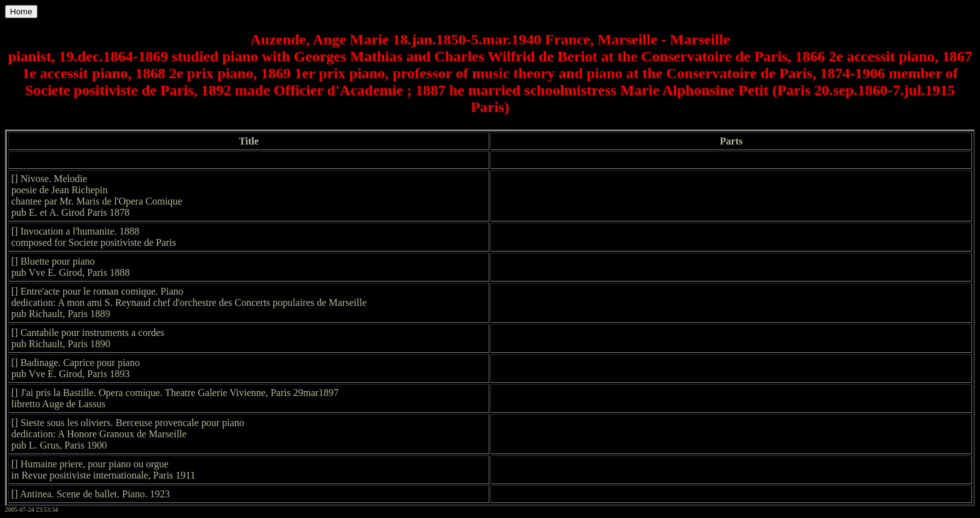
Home (21, 12)
